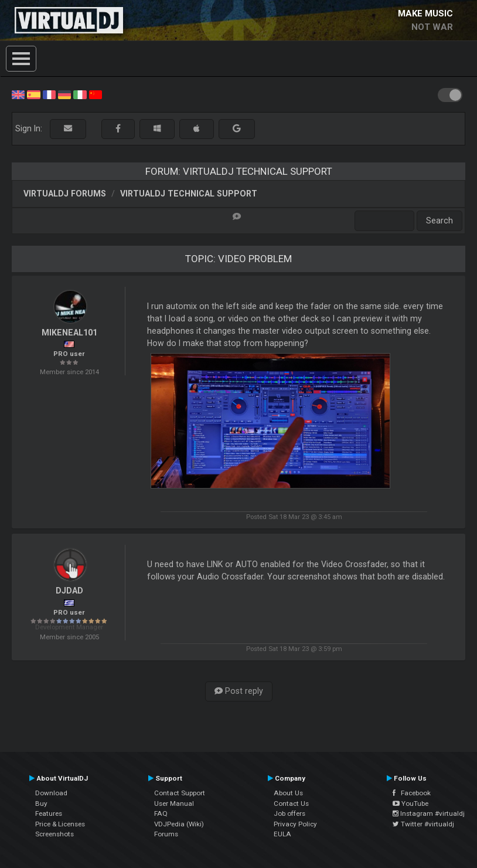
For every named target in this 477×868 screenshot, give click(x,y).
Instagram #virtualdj (429, 813)
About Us (288, 793)
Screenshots (54, 834)
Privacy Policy (295, 824)
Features (49, 813)
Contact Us (291, 803)
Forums (166, 834)
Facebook (412, 793)
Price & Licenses (60, 824)
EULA (282, 834)
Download (51, 793)
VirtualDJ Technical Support (189, 194)
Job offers (289, 813)
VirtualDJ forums (65, 194)
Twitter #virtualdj (423, 824)
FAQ (161, 813)
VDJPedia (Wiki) (179, 824)
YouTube (410, 803)
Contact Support (180, 793)
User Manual (174, 803)
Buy (41, 803)
